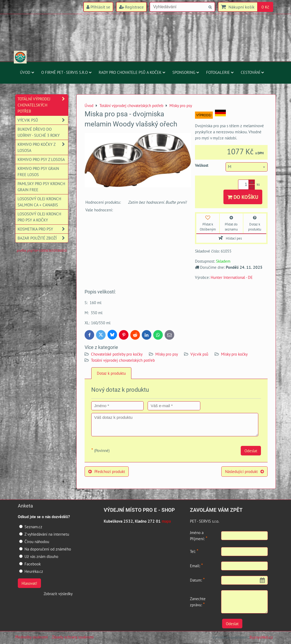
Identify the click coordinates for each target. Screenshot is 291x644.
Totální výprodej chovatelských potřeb (123, 360)
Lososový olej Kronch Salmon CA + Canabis (39, 202)
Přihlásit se (98, 7)
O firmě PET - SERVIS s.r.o (66, 72)
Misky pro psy (167, 354)
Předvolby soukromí (32, 637)
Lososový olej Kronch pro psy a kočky (39, 217)
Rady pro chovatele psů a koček (132, 72)
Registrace (131, 7)
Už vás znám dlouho (39, 556)
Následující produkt (244, 471)
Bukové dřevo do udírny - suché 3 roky (39, 132)
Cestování (252, 72)
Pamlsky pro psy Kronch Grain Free (41, 187)
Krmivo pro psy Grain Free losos (38, 171)
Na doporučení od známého (45, 549)
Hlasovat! (29, 583)
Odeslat (251, 451)
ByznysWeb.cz (261, 637)
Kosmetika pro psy (43, 229)
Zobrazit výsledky (58, 594)
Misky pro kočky (234, 354)
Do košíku (243, 197)
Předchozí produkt (107, 471)
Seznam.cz (31, 527)
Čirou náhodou (34, 541)
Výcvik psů (199, 354)
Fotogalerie (220, 72)
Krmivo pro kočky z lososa (43, 147)
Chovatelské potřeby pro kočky (117, 354)
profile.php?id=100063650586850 (42, 251)
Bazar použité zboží (43, 238)
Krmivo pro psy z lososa (41, 159)
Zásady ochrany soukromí (73, 637)
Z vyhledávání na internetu (44, 534)
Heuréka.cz (31, 571)
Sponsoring (186, 72)
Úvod (27, 72)
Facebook (30, 564)
